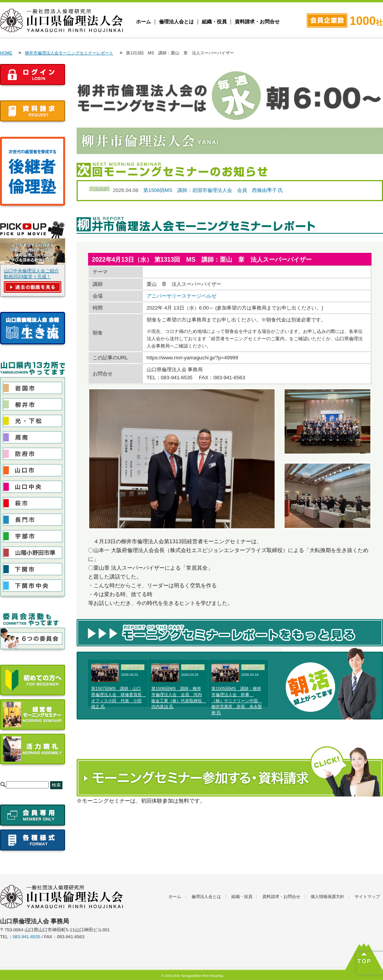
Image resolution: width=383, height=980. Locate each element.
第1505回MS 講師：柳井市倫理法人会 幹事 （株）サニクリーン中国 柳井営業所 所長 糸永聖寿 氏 (237, 701)
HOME (6, 53)
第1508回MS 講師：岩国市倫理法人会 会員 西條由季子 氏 (213, 190)
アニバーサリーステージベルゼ (182, 296)
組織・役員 (214, 22)
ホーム (143, 22)
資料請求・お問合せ (257, 22)
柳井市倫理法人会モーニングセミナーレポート (69, 53)
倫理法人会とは (176, 22)
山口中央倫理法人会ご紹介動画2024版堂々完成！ (31, 274)
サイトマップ (367, 896)
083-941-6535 (26, 937)
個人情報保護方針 (327, 896)
